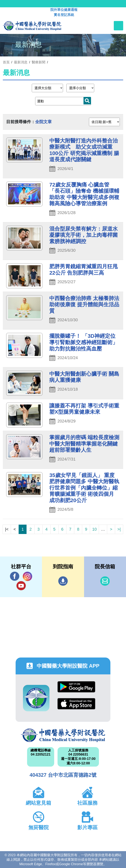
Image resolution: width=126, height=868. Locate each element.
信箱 (105, 581)
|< (7, 529)
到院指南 (63, 581)
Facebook (15, 576)
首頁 (6, 62)
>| (119, 529)
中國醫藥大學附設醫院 (63, 735)
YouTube (21, 586)
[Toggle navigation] (118, 26)
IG (27, 576)
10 (94, 529)
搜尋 (87, 101)
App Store (76, 704)
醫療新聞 (39, 62)
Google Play (76, 687)
